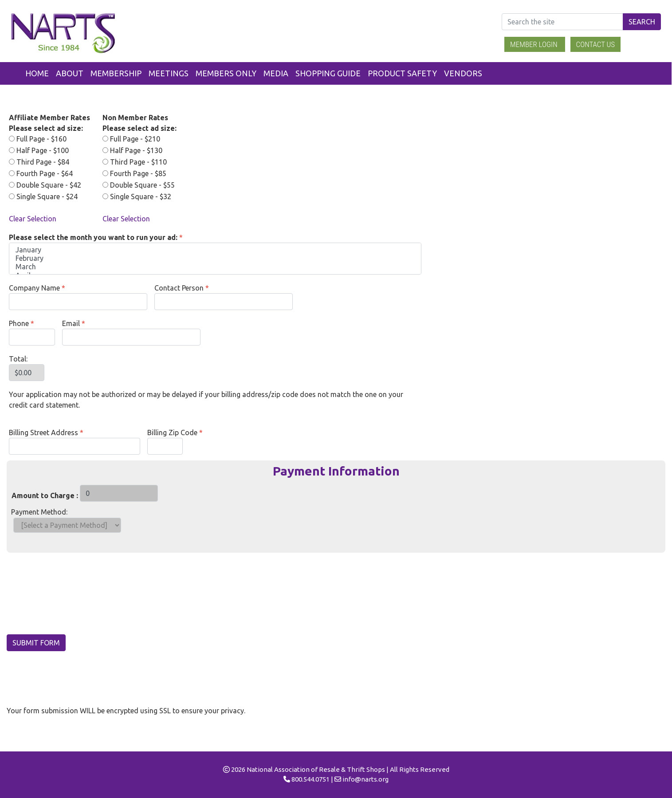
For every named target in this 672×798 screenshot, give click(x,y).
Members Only (226, 73)
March (215, 267)
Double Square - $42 (45, 185)
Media (276, 73)
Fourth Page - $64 (41, 173)
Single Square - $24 (43, 197)
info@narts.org (365, 779)
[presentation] (74, 596)
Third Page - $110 (135, 162)
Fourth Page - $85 (134, 173)
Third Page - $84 (39, 162)
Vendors (463, 73)
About (70, 73)
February (215, 258)
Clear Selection (33, 219)
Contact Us (596, 44)
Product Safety (402, 73)
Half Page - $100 (39, 150)
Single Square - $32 (137, 197)
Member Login (535, 44)
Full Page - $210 (131, 139)
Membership (116, 73)
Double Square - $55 (139, 185)
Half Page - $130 (132, 150)
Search (642, 22)
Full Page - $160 (38, 139)
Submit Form (36, 643)
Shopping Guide (328, 73)
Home (37, 73)
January (215, 250)
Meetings (169, 73)
